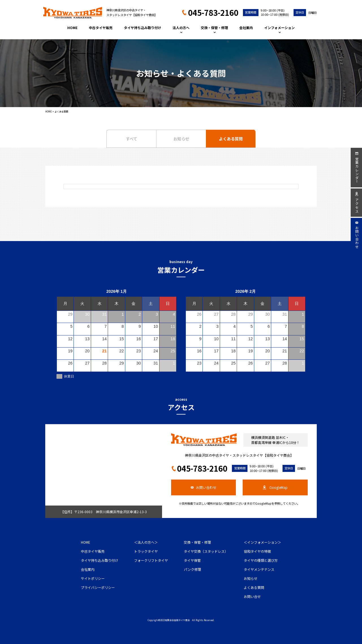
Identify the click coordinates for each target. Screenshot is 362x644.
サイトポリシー (93, 578)
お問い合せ (252, 596)
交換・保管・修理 (214, 29)
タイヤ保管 (192, 560)
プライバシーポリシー (98, 587)
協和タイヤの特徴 (257, 551)
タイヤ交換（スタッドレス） (206, 551)
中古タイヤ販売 (101, 28)
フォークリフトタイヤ (151, 560)
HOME (72, 28)
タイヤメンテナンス (259, 569)
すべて (132, 139)
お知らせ (181, 139)
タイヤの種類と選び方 (261, 560)
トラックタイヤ (146, 551)
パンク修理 (192, 569)
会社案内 (246, 28)
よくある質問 (231, 139)
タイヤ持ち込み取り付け (143, 28)
